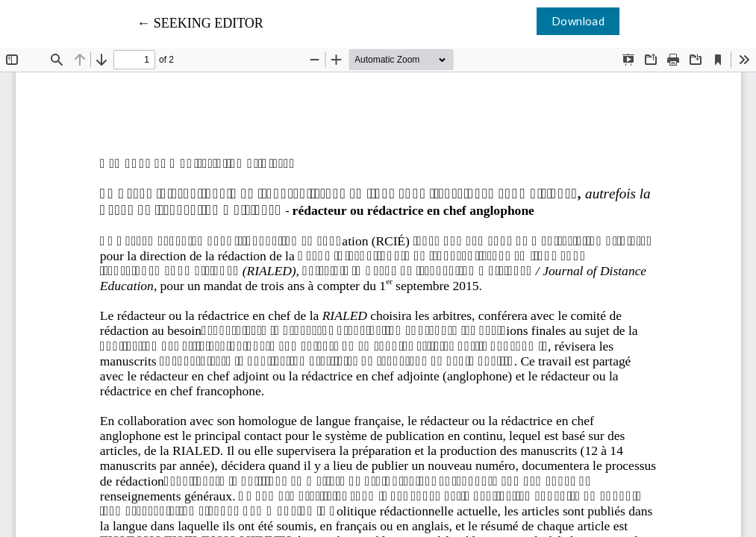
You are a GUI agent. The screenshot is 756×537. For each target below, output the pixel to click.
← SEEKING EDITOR (200, 23)
